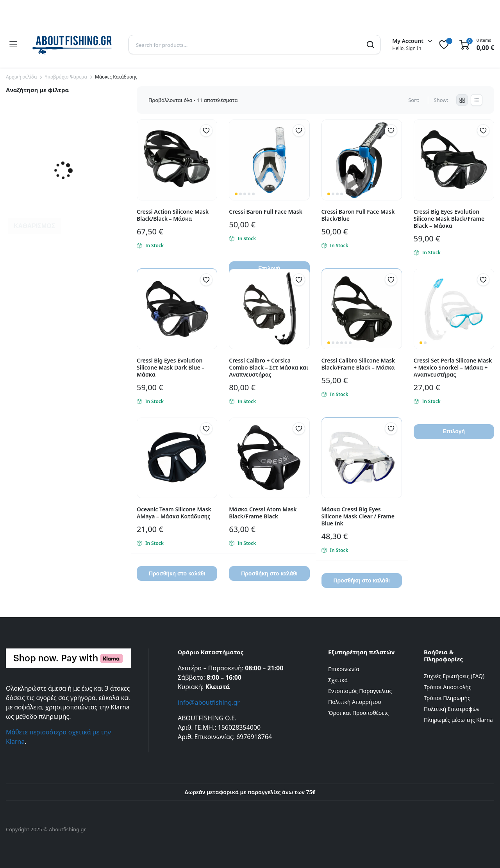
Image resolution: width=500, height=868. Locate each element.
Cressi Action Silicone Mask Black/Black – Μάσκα (173, 215)
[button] (206, 130)
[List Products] (477, 100)
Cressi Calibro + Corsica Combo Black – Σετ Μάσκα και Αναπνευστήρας (269, 367)
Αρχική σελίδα (21, 77)
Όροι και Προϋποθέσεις (358, 713)
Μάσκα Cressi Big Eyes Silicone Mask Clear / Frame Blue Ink (358, 516)
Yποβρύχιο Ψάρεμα (66, 77)
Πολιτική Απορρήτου (355, 702)
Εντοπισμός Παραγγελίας (360, 691)
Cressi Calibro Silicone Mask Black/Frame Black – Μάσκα (358, 364)
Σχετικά (338, 680)
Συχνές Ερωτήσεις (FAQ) (454, 676)
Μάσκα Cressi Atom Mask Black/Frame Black (263, 513)
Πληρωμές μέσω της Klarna (458, 720)
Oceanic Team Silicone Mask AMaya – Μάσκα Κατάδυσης (174, 513)
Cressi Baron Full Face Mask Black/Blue (358, 215)
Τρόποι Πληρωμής (447, 698)
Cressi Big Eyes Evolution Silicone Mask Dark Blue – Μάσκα (171, 367)
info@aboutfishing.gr (209, 702)
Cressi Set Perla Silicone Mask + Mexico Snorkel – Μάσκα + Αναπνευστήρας (453, 367)
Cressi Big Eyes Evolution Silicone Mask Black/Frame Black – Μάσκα (449, 219)
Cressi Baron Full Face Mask (266, 212)
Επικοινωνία (344, 669)
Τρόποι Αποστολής (447, 687)
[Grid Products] (462, 100)
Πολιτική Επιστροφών (452, 709)
